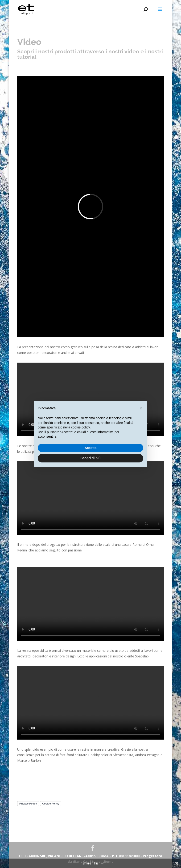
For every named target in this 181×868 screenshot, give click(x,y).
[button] (141, 408)
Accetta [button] (91, 448)
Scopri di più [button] (91, 458)
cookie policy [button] (80, 427)
